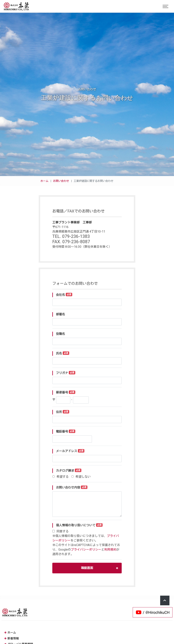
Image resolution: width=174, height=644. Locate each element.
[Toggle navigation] (165, 6)
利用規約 (110, 553)
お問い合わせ (61, 181)
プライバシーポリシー (86, 553)
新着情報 (12, 638)
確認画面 (100, 571)
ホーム (44, 181)
